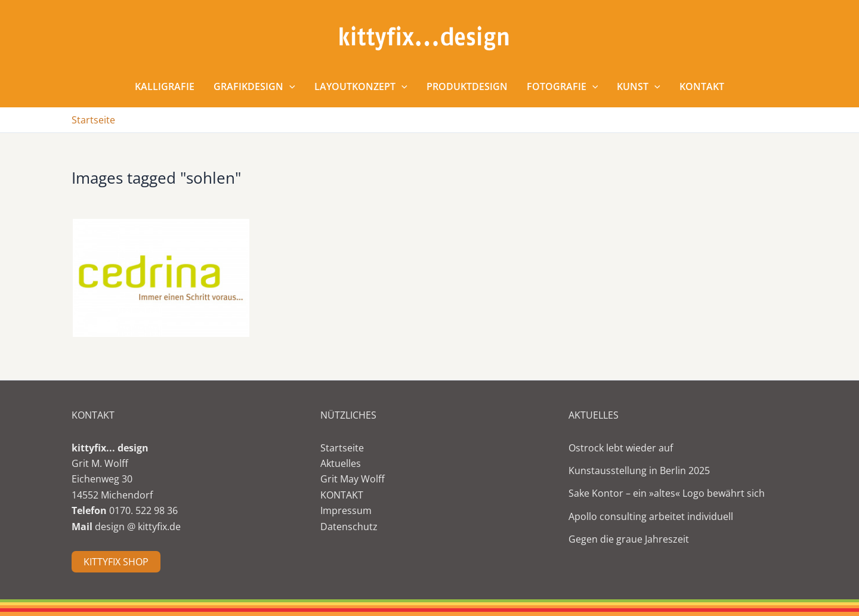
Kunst (639, 86)
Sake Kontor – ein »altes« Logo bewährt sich (667, 493)
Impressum (346, 510)
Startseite (342, 448)
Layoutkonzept (361, 86)
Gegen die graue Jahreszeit (629, 539)
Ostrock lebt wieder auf (621, 448)
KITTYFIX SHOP (116, 562)
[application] (289, 86)
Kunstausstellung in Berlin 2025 (639, 470)
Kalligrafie (165, 86)
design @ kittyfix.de (138, 527)
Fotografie (563, 86)
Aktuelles (341, 463)
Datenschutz (349, 527)
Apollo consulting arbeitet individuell (651, 516)
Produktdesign (467, 86)
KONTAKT (342, 495)
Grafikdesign (254, 86)
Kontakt (702, 86)
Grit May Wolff (353, 479)
